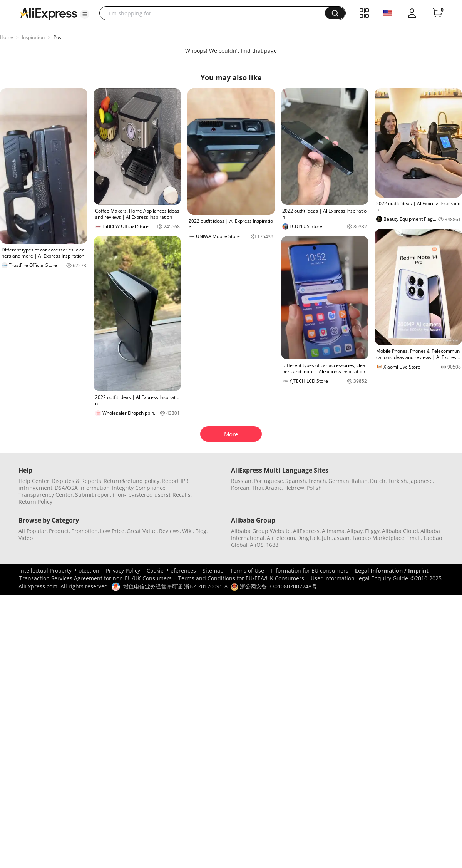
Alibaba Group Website (261, 531)
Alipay (355, 531)
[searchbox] (215, 13)
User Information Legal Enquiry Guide (359, 578)
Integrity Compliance (139, 488)
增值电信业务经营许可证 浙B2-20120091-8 (175, 586)
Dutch (378, 481)
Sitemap (213, 571)
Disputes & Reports (76, 481)
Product (59, 531)
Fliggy (372, 531)
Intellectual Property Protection (59, 571)
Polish (314, 488)
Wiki (187, 531)
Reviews (169, 531)
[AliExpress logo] (49, 13)
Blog (201, 531)
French (317, 481)
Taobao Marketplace (378, 538)
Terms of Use (247, 571)
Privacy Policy (123, 571)
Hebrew (294, 488)
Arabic (274, 488)
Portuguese (268, 481)
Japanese (421, 481)
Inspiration (33, 37)
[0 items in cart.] (437, 13)
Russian (241, 481)
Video (26, 538)
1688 (272, 545)
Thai (257, 488)
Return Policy (35, 502)
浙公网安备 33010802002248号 (274, 586)
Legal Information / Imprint (392, 571)
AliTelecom (281, 538)
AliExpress (306, 531)
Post (58, 37)
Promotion (85, 531)
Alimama (333, 531)
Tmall (414, 538)
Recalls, (182, 495)
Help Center (34, 481)
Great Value (142, 531)
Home (7, 37)
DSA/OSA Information (82, 488)
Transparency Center (46, 495)
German (339, 481)
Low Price (112, 531)
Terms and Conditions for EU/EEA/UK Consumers (241, 578)
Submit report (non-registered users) (123, 495)
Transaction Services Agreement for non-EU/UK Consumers (95, 578)
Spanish (296, 481)
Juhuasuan (336, 538)
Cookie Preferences (171, 571)
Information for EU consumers (310, 571)
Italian (360, 481)
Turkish (397, 481)
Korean (240, 488)
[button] (85, 14)
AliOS (257, 545)
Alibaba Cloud (400, 531)
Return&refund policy (131, 481)
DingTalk (308, 538)
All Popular (33, 531)
